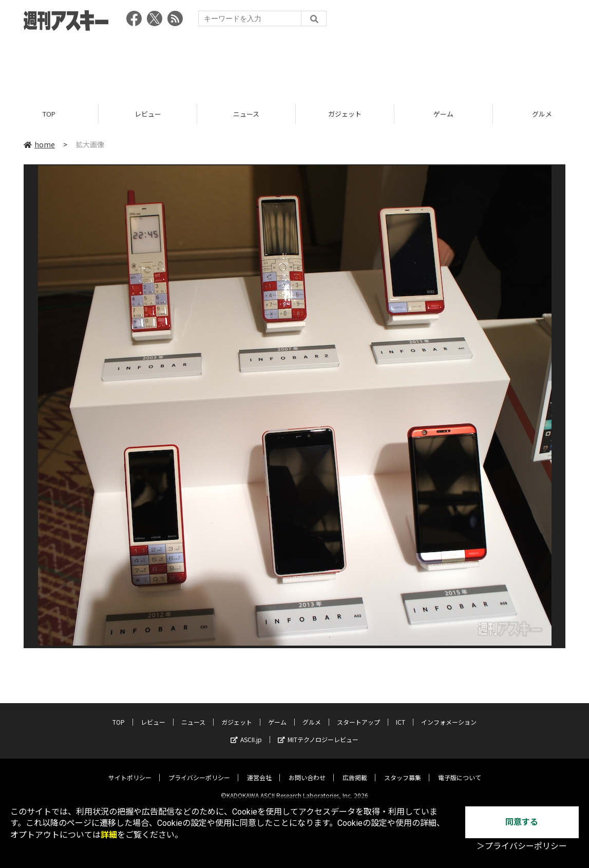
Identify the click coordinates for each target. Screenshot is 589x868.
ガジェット (345, 114)
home (39, 145)
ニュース (246, 114)
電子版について (460, 769)
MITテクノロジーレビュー (318, 731)
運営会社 (259, 769)
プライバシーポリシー (199, 769)
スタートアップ (358, 714)
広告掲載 (355, 769)
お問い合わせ (307, 769)
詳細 (109, 835)
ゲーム (443, 114)
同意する (522, 822)
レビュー (148, 114)
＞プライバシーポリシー (522, 846)
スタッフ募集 (403, 769)
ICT (401, 714)
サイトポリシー (130, 769)
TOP (49, 114)
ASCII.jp (246, 731)
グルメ (312, 714)
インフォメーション (449, 714)
